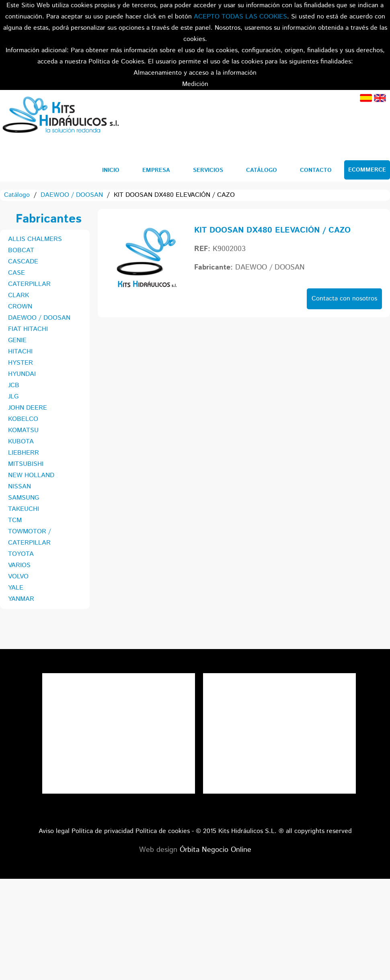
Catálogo (262, 170)
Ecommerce (367, 170)
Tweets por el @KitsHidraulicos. (279, 679)
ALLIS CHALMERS (35, 239)
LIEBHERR (24, 453)
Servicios (208, 170)
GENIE (17, 340)
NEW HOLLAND (31, 475)
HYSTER (21, 363)
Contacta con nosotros (344, 299)
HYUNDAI (22, 374)
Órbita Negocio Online (216, 850)
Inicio (111, 170)
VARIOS (19, 565)
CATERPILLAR (29, 284)
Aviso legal (54, 831)
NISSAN (19, 487)
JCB (14, 385)
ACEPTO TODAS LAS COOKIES (240, 17)
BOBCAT (21, 250)
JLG (13, 397)
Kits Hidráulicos (60, 116)
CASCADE (23, 262)
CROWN (20, 307)
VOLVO (18, 577)
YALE (16, 588)
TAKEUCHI (24, 509)
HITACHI (20, 352)
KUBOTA (21, 442)
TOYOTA (21, 554)
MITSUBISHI (26, 464)
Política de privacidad (103, 831)
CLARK (18, 295)
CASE (16, 273)
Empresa (156, 170)
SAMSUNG (24, 498)
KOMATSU (23, 430)
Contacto (316, 170)
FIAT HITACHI (28, 329)
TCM (15, 520)
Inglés (380, 98)
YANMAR (21, 599)
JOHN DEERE (28, 408)
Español (366, 98)
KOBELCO (23, 419)
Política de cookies (163, 831)
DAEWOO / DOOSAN (72, 195)
